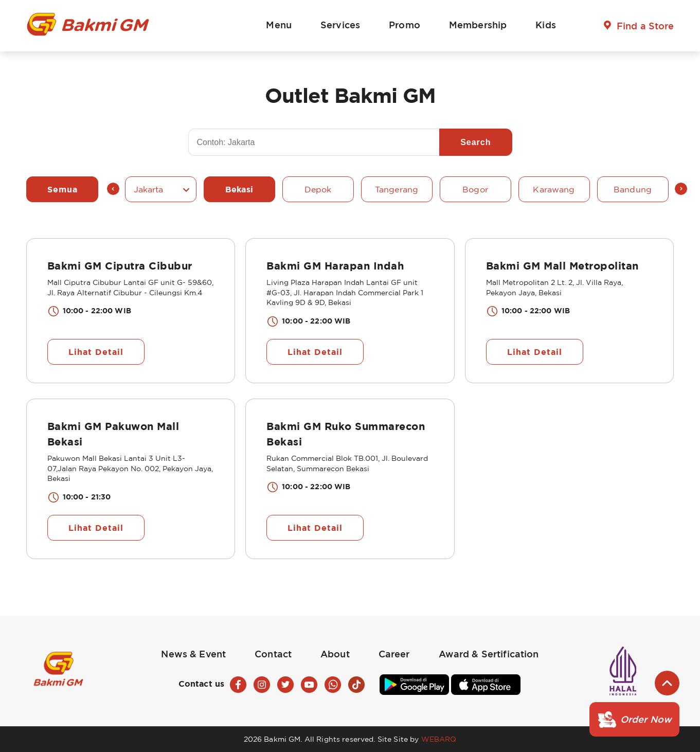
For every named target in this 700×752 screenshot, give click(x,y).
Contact (273, 654)
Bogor (475, 189)
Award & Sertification (489, 654)
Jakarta (149, 189)
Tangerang (397, 189)
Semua (62, 189)
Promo (405, 25)
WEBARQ (439, 739)
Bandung (633, 189)
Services (340, 25)
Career (394, 654)
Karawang (554, 189)
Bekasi (239, 189)
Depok (318, 189)
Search (475, 142)
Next (681, 189)
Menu (279, 25)
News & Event (193, 654)
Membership (478, 25)
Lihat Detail (96, 352)
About (335, 654)
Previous (113, 189)
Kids (546, 25)
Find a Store (645, 26)
